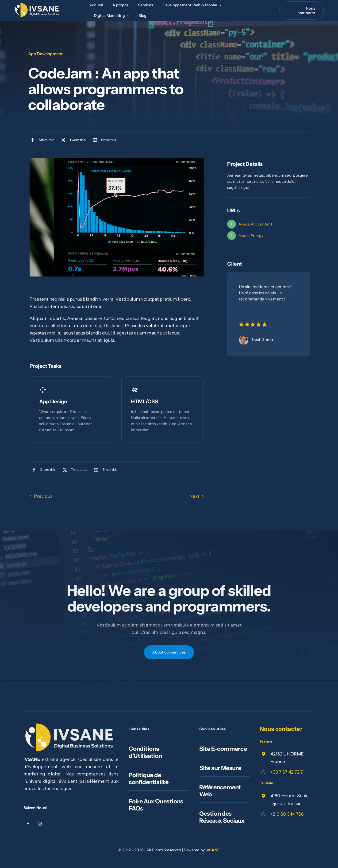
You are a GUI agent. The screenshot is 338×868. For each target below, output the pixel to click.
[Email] (103, 140)
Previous (43, 497)
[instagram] (40, 824)
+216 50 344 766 (287, 814)
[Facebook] (41, 140)
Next (194, 497)
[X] (72, 140)
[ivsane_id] (38, 5)
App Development (45, 54)
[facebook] (28, 824)
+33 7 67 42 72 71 (287, 772)
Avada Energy (251, 236)
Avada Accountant (255, 225)
